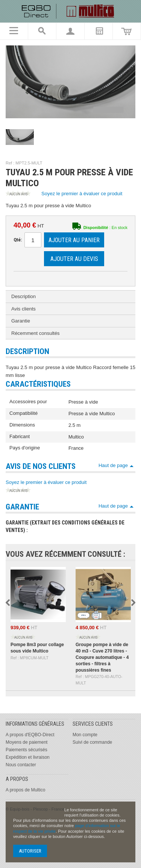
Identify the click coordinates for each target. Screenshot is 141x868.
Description (23, 296)
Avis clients (23, 309)
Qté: (18, 240)
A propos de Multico (25, 790)
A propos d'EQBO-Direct (30, 735)
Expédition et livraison (28, 757)
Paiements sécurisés (27, 750)
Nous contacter (21, 765)
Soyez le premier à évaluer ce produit (64, 194)
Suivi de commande (92, 742)
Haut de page (113, 465)
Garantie (21, 321)
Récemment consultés (36, 333)
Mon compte (85, 735)
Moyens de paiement (27, 742)
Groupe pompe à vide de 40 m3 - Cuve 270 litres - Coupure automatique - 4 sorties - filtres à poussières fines (102, 657)
